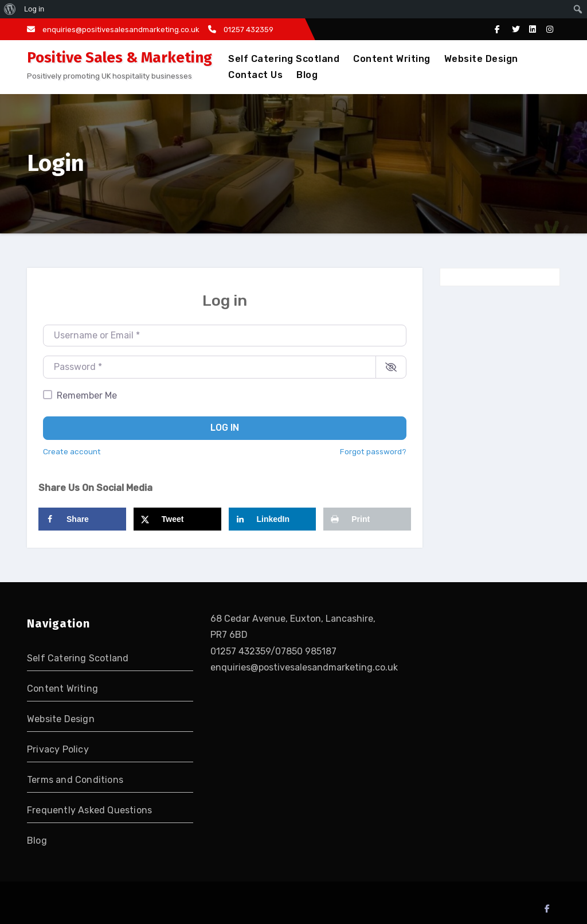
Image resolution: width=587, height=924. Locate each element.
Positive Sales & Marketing (120, 58)
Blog (307, 75)
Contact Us (255, 75)
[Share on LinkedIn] (273, 519)
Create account (72, 451)
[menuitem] (10, 9)
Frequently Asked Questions (89, 810)
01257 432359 (241, 30)
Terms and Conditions (75, 780)
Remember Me (87, 395)
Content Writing (392, 59)
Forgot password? (373, 451)
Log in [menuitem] (34, 9)
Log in (225, 428)
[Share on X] (177, 519)
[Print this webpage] (367, 519)
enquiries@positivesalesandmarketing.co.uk (113, 30)
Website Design (481, 59)
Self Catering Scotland (284, 59)
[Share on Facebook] (82, 519)
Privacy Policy (58, 749)
